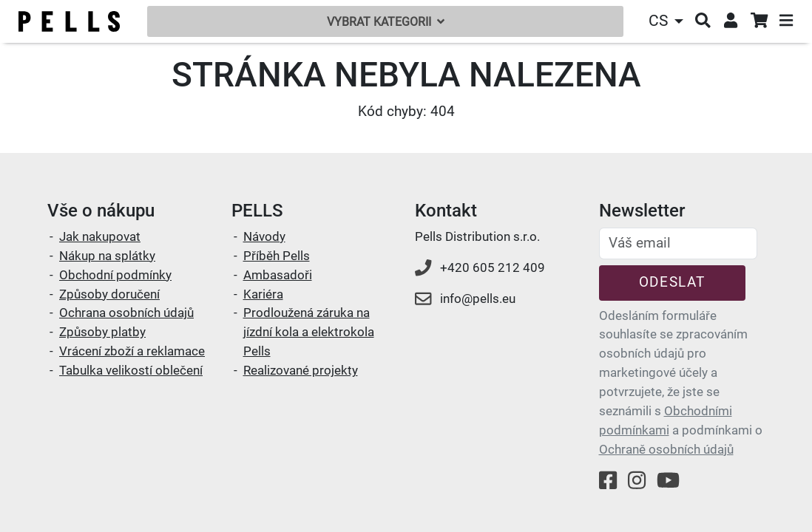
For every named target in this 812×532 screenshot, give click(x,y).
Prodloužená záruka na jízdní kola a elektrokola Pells (309, 332)
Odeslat (672, 282)
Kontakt (446, 211)
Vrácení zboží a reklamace (132, 351)
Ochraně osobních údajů (666, 449)
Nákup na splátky (107, 256)
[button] (668, 21)
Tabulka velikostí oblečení (131, 370)
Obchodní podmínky (115, 275)
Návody (264, 236)
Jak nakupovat (100, 236)
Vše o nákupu (101, 211)
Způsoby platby (102, 332)
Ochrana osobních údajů (126, 313)
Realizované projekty (301, 370)
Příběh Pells (277, 256)
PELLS (257, 211)
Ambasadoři (278, 275)
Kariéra (263, 294)
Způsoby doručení (109, 294)
